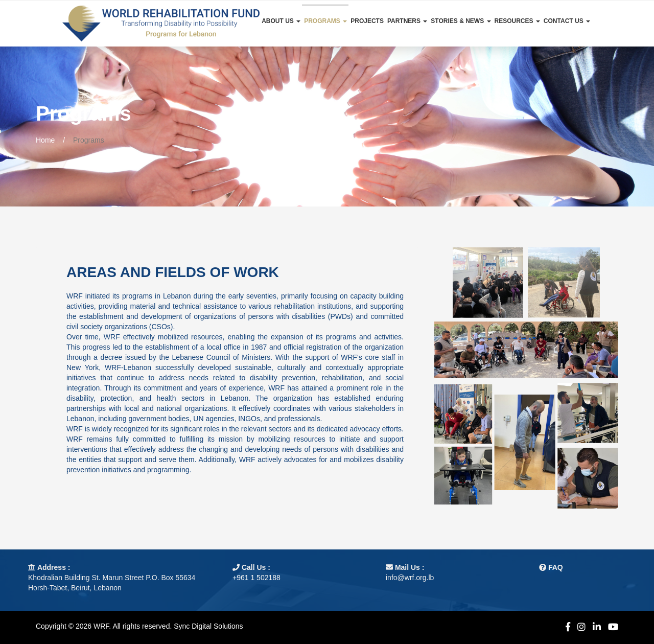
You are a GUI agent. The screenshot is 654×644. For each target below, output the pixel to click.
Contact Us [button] (567, 21)
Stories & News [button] (461, 21)
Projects (367, 21)
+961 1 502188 (256, 578)
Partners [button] (407, 21)
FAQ (556, 567)
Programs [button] (325, 21)
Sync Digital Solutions (208, 626)
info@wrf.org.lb (410, 578)
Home (45, 140)
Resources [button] (517, 21)
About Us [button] (281, 21)
